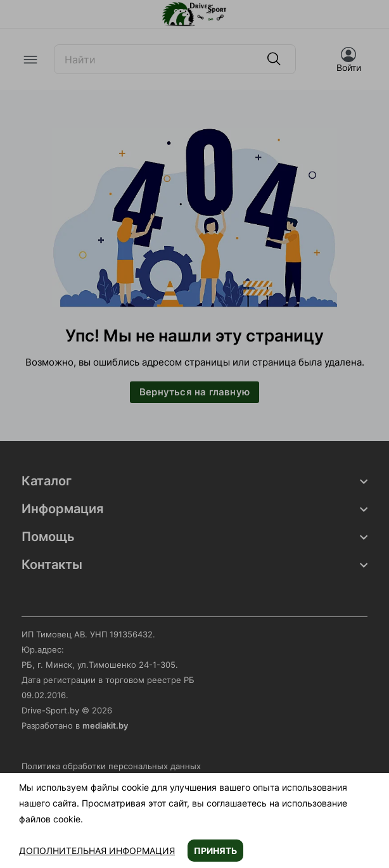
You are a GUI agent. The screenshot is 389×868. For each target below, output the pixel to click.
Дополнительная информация (97, 851)
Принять (215, 851)
